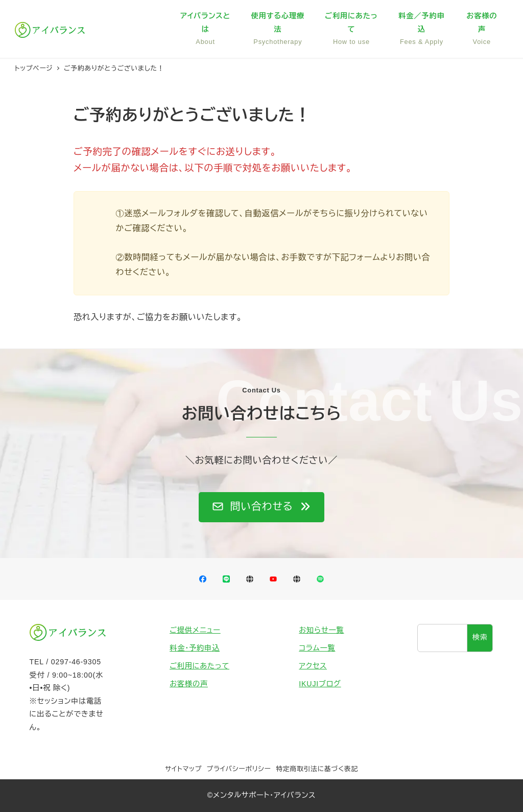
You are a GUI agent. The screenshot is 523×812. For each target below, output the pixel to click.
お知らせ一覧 (321, 630)
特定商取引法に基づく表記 (317, 769)
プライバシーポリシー (239, 769)
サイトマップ (183, 769)
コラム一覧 (317, 648)
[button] (261, 507)
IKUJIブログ (320, 684)
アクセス (313, 666)
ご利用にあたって (199, 666)
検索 (480, 637)
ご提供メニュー (195, 630)
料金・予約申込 (195, 648)
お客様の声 (189, 684)
